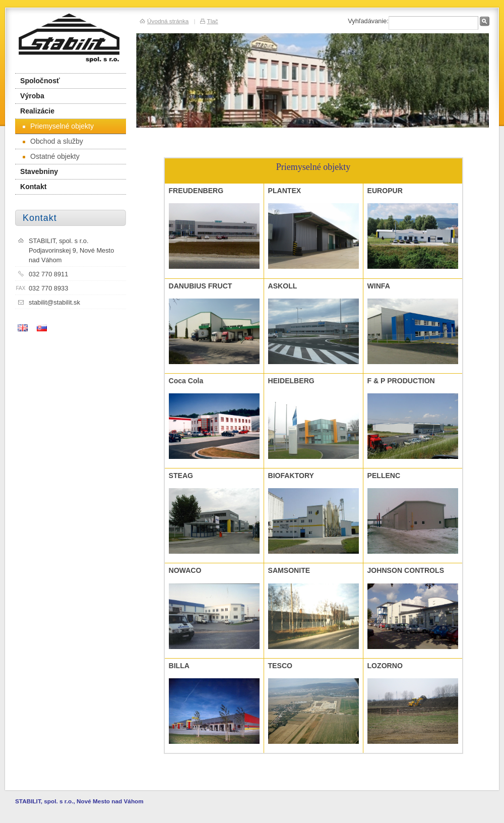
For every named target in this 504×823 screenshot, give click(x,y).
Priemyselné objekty (58, 126)
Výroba (32, 96)
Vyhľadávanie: (368, 21)
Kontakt (33, 187)
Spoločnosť (40, 81)
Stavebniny (39, 171)
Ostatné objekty (51, 156)
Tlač (212, 21)
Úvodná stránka (168, 21)
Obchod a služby (53, 141)
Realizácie (37, 111)
